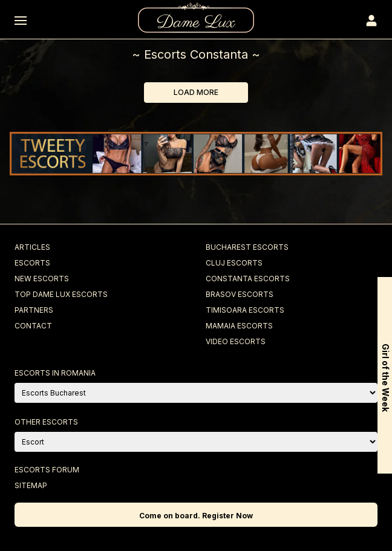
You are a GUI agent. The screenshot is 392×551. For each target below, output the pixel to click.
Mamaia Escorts (239, 326)
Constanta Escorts (248, 279)
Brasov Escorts (240, 294)
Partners (34, 310)
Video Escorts (236, 341)
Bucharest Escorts (247, 247)
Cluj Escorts (234, 263)
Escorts (32, 263)
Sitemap (31, 485)
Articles (32, 247)
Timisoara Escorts (245, 310)
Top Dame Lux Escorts (61, 294)
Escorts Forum (47, 470)
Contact (33, 326)
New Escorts (42, 279)
